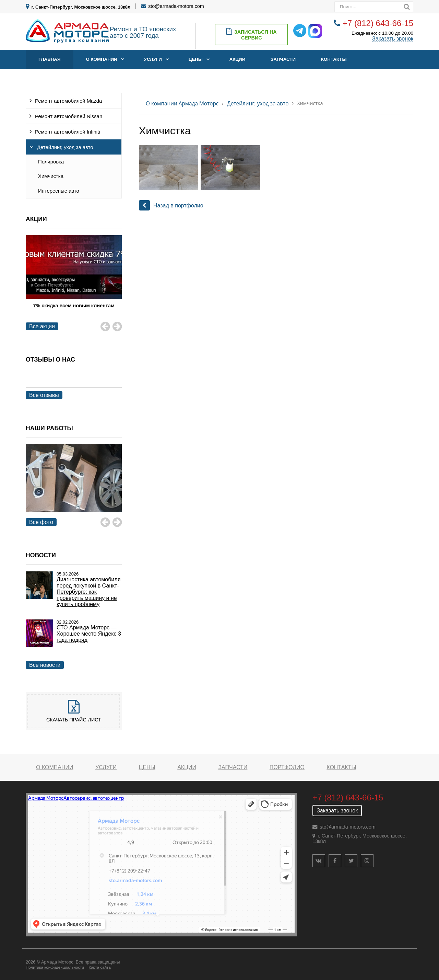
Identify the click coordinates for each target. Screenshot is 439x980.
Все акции (42, 326)
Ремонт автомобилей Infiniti (68, 132)
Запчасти (283, 59)
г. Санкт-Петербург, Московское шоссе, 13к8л (81, 7)
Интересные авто (59, 191)
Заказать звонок (393, 39)
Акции (238, 59)
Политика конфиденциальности (55, 967)
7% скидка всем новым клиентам (74, 306)
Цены (196, 59)
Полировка (51, 162)
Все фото (41, 522)
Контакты (334, 59)
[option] (74, 281)
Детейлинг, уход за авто (65, 147)
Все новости (45, 665)
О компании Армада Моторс (182, 104)
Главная (50, 59)
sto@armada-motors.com (176, 6)
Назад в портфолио (171, 206)
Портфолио (287, 767)
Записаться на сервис (252, 35)
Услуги (153, 59)
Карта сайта (99, 967)
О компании (101, 59)
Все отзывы (44, 395)
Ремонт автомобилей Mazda (68, 101)
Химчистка (51, 176)
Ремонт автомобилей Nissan (69, 116)
